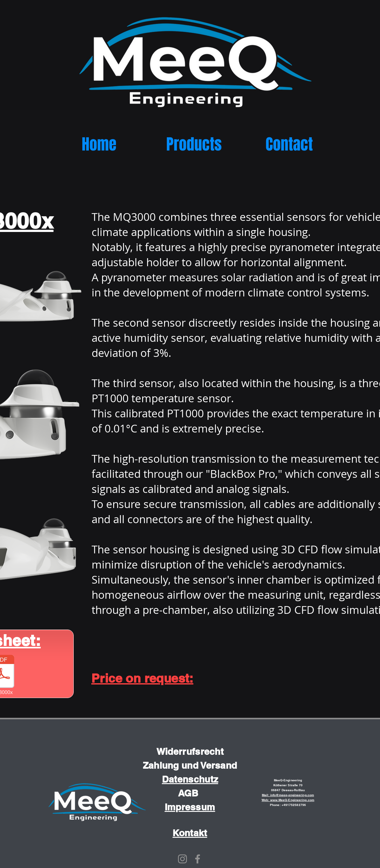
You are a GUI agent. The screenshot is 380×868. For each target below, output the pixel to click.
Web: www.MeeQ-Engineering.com (288, 800)
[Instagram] (182, 859)
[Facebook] (198, 859)
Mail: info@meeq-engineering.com (288, 795)
